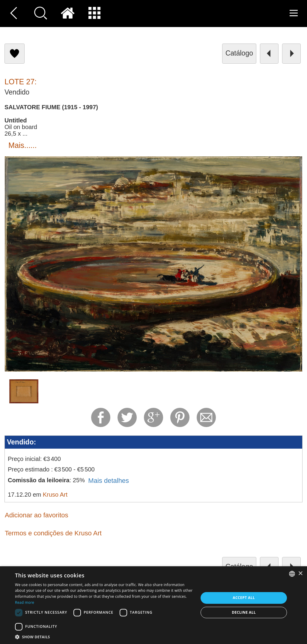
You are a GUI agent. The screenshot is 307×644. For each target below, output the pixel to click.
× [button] (300, 574)
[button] (104, 637)
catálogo (239, 53)
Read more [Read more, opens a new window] (25, 602)
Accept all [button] (244, 598)
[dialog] (153, 605)
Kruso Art (55, 495)
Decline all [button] (244, 612)
